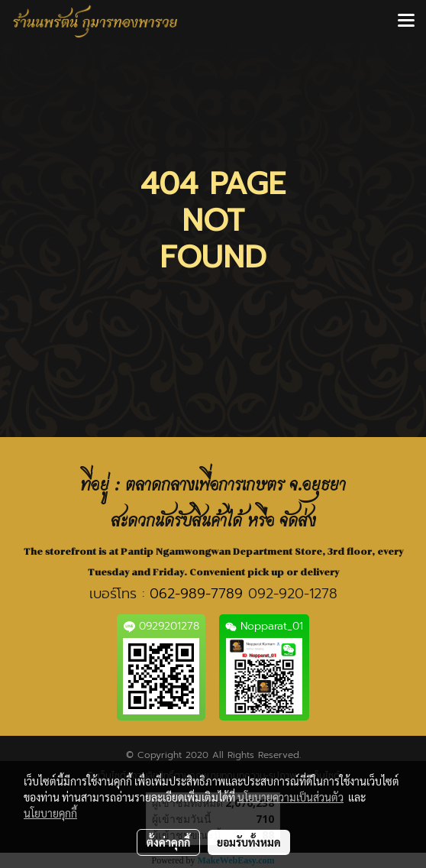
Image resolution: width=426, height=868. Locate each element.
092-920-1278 (293, 594)
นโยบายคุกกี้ (50, 813)
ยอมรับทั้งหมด (249, 842)
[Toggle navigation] (406, 21)
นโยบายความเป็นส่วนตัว (290, 797)
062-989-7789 (196, 594)
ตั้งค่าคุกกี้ (168, 842)
